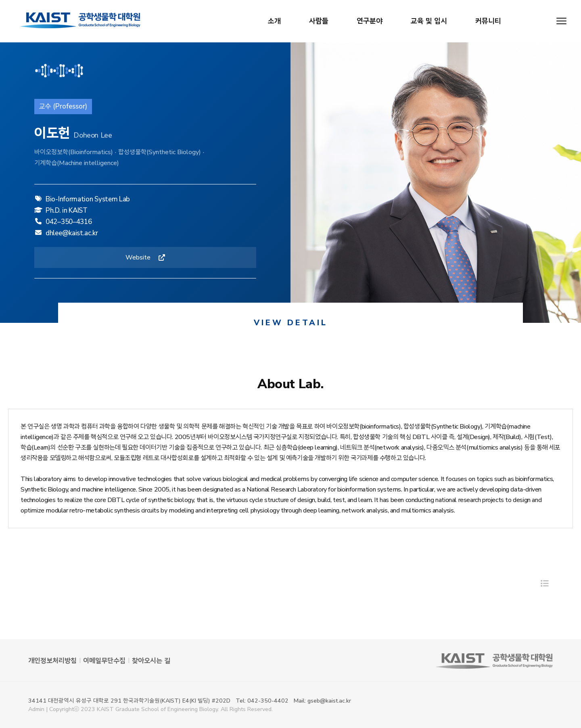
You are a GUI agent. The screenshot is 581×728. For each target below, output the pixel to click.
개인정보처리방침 (52, 661)
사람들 (319, 21)
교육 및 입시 (429, 21)
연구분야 (370, 21)
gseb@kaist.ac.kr (329, 701)
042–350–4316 (69, 221)
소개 (274, 21)
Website (145, 259)
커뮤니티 (488, 21)
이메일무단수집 (104, 661)
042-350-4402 (268, 701)
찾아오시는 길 (151, 661)
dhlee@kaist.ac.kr (72, 232)
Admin (36, 709)
